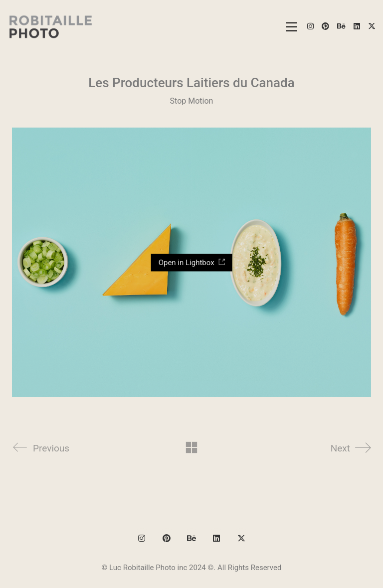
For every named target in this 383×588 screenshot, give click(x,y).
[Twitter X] (241, 538)
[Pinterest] (167, 538)
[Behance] (191, 538)
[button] (291, 27)
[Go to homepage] (51, 27)
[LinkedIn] (216, 538)
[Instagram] (142, 538)
